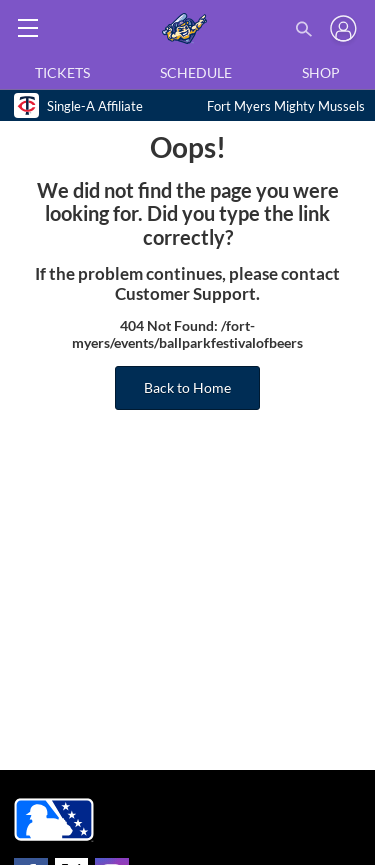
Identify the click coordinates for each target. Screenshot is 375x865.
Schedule (196, 72)
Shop (321, 72)
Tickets (62, 72)
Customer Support (185, 294)
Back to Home (187, 387)
